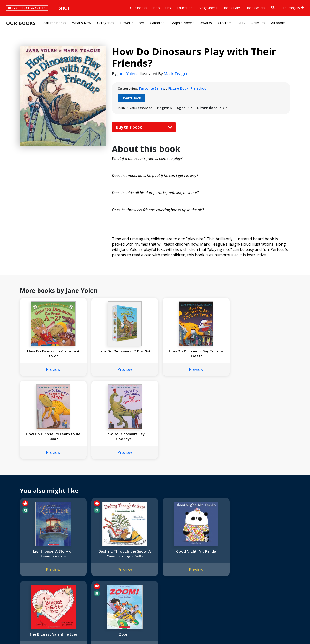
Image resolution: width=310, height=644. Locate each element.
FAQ (70, 553)
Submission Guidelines (26, 594)
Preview (45, 369)
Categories (106, 23)
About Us (16, 542)
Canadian (157, 23)
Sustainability (19, 582)
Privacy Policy (36, 630)
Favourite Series (152, 88)
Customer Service (165, 549)
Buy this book (143, 127)
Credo (13, 547)
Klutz (241, 23)
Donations (17, 571)
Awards (206, 23)
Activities (258, 23)
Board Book (131, 98)
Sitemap (15, 630)
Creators (225, 23)
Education (185, 8)
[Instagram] (153, 543)
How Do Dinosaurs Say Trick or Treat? (154, 353)
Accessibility (18, 565)
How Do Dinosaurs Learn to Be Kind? (209, 353)
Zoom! (264, 468)
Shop (64, 8)
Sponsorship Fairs (23, 576)
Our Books (139, 8)
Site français (292, 8)
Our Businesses (21, 553)
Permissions (76, 547)
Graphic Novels (182, 23)
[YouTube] (171, 543)
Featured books (54, 23)
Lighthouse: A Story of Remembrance (45, 471)
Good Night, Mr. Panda (154, 468)
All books (278, 23)
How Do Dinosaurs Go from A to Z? (45, 353)
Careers (15, 588)
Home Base (124, 542)
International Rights (82, 542)
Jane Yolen (127, 74)
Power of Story (132, 23)
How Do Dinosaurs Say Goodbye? (264, 353)
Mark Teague (176, 74)
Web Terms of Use (64, 630)
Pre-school (199, 88)
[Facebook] (162, 543)
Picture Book (178, 88)
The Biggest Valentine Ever (209, 471)
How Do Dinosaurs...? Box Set (100, 353)
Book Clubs (162, 8)
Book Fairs (232, 8)
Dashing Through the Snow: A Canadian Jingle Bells (100, 473)
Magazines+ (208, 8)
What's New (82, 23)
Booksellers (256, 8)
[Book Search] (273, 8)
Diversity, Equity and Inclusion (32, 559)
